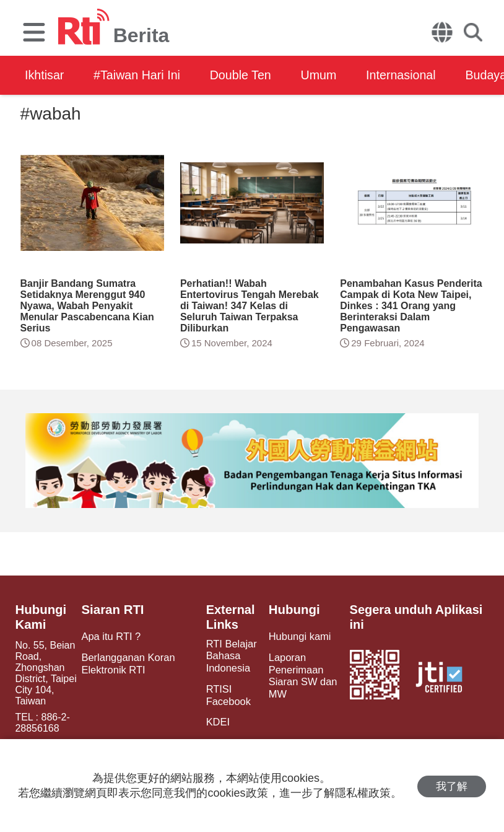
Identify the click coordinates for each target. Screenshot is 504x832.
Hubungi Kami (40, 617)
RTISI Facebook (226, 694)
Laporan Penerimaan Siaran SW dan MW (301, 675)
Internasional (411, 75)
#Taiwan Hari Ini (139, 75)
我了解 (452, 786)
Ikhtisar (45, 75)
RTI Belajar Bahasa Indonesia (229, 656)
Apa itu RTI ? (111, 637)
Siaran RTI (113, 610)
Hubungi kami (298, 637)
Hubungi (293, 610)
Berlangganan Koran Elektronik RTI (128, 663)
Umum (327, 75)
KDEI (216, 720)
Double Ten (246, 75)
